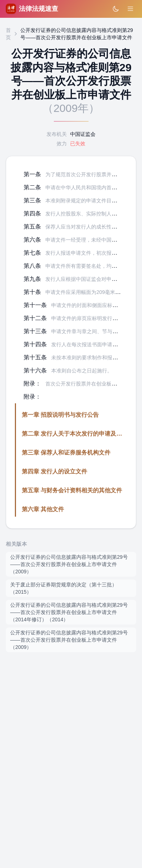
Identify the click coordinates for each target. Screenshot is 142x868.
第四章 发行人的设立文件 (54, 471)
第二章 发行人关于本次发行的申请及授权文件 (81, 434)
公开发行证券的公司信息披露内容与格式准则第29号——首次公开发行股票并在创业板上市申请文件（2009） (69, 564)
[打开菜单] (130, 9)
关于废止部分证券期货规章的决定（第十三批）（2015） (64, 588)
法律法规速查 (32, 9)
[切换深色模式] (116, 9)
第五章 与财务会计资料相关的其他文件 (72, 490)
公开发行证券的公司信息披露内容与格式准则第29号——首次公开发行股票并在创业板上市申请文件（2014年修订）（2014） (69, 612)
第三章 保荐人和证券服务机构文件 (66, 453)
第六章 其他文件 (43, 509)
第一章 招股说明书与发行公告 (60, 415)
